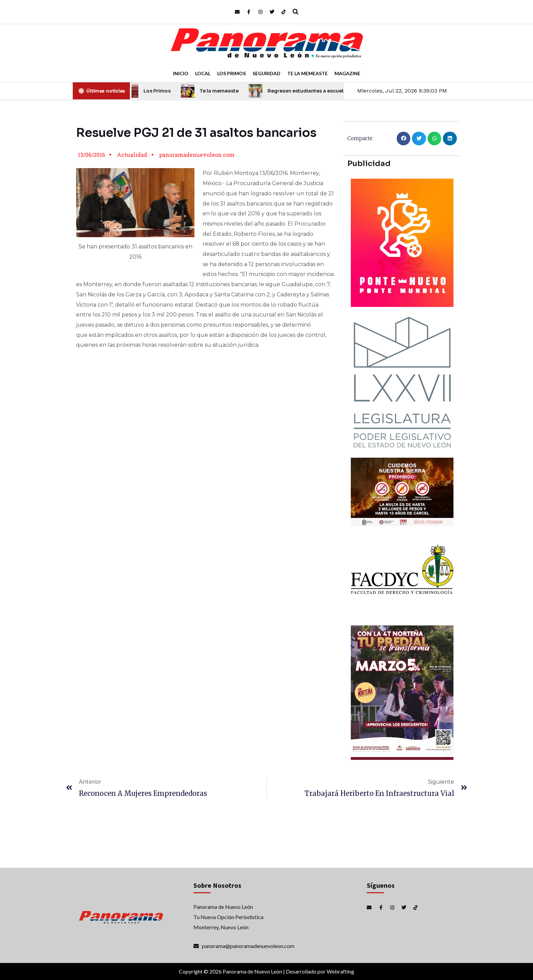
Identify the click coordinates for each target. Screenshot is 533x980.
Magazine (347, 73)
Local (203, 73)
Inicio (181, 73)
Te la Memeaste (307, 73)
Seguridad (266, 73)
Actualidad (132, 155)
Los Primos (231, 73)
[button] (404, 139)
